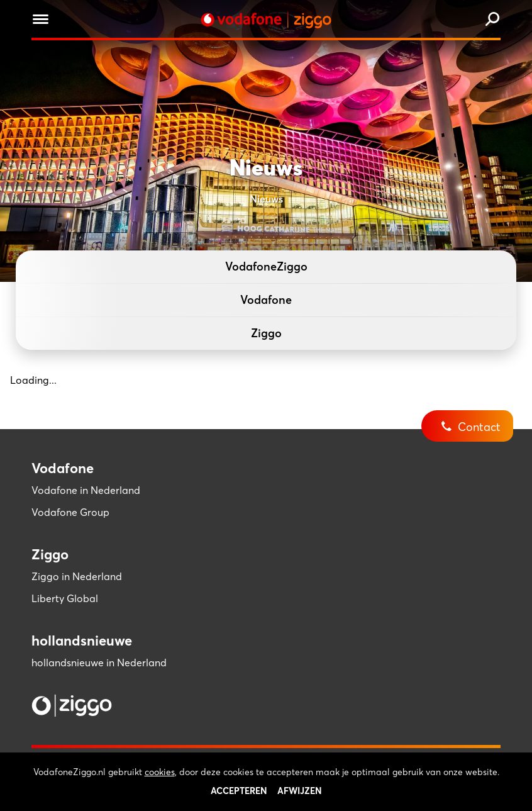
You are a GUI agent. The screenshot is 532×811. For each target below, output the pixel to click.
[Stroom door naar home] (266, 20)
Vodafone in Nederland (86, 490)
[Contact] (477, 417)
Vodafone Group (70, 512)
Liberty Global (65, 598)
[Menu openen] (41, 21)
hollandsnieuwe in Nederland (99, 663)
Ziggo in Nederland (77, 576)
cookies (160, 788)
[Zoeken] (492, 20)
